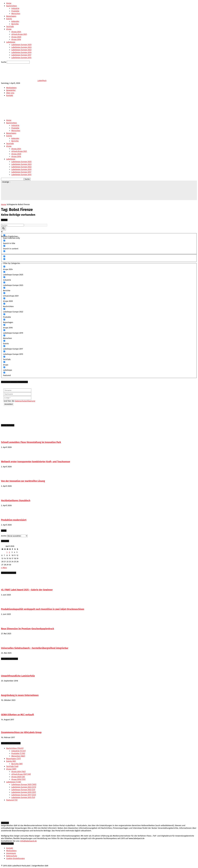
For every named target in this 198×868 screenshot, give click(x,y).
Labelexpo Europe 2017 (21, 55)
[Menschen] (4, 335)
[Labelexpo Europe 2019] (4, 330)
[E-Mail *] (17, 398)
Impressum (11, 853)
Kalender (15, 21)
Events (9, 19)
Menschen (16, 14)
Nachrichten (12, 6)
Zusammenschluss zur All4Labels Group (21, 732)
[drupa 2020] (4, 298)
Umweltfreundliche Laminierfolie (18, 676)
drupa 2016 (16, 39)
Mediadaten (11, 88)
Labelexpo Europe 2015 (21, 58)
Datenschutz (12, 856)
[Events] (4, 341)
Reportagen (11, 16)
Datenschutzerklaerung (25, 401)
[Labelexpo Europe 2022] (4, 309)
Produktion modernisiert (14, 520)
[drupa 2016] (4, 325)
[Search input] (12, 225)
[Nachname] (17, 394)
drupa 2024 (16, 32)
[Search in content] (4, 246)
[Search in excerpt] (4, 251)
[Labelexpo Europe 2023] (4, 282)
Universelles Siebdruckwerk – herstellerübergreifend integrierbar (35, 648)
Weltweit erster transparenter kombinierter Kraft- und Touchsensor (36, 462)
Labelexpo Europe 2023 (21, 47)
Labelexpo (11, 42)
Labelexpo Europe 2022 (21, 50)
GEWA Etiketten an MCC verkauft (17, 715)
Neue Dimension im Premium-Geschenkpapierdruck (27, 629)
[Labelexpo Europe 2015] (4, 351)
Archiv (4, 536)
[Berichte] (4, 288)
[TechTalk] (4, 357)
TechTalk (10, 27)
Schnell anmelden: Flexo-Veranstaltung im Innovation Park (31, 442)
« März (4, 568)
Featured (12, 800)
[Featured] (4, 373)
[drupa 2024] (4, 267)
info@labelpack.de (28, 841)
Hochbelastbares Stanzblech (16, 501)
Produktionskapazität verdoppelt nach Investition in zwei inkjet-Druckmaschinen (43, 609)
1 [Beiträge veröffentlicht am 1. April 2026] (7, 552)
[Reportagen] (4, 320)
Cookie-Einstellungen (15, 858)
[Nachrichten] (4, 304)
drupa (9, 29)
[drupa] (4, 362)
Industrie (15, 8)
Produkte (15, 11)
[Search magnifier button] (3, 229)
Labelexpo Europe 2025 (21, 45)
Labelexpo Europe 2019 (21, 52)
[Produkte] (4, 314)
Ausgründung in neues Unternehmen (20, 695)
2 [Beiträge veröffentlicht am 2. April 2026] (9, 552)
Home (9, 3)
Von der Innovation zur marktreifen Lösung (23, 481)
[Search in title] (4, 241)
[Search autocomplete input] (36, 225)
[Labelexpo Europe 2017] (4, 346)
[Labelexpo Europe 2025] (4, 272)
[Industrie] (4, 277)
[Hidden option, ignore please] (4, 256)
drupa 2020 (16, 37)
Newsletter (11, 90)
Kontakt (10, 95)
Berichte (15, 24)
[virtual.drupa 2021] (4, 293)
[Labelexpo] (4, 367)
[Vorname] (17, 390)
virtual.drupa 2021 (19, 34)
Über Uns (10, 93)
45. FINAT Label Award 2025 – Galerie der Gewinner (27, 590)
